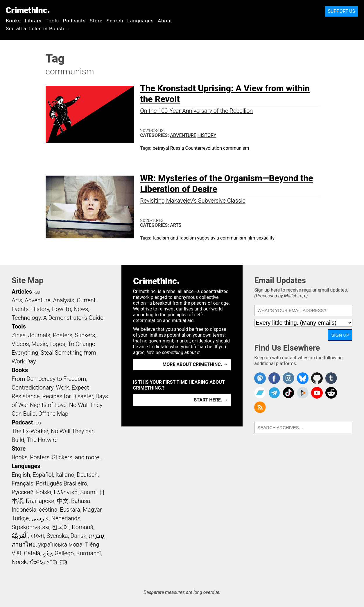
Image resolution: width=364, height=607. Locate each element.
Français (23, 483)
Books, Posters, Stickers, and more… (57, 457)
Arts (176, 225)
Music (39, 344)
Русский (23, 492)
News (81, 309)
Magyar (92, 510)
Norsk (19, 562)
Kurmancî (89, 553)
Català (32, 553)
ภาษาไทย (24, 544)
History (207, 135)
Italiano (65, 475)
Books (13, 21)
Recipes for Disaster (68, 396)
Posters (63, 335)
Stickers (85, 335)
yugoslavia (208, 238)
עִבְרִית (97, 536)
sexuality (265, 238)
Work (63, 388)
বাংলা (37, 536)
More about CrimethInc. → (195, 364)
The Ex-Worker (30, 431)
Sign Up (340, 335)
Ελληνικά (66, 492)
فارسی (40, 518)
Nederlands (66, 518)
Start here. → (211, 400)
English (21, 475)
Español (43, 475)
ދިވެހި (47, 553)
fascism (161, 238)
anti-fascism (183, 238)
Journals (39, 335)
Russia (177, 148)
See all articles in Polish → (38, 28)
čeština (48, 510)
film (251, 238)
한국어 (60, 527)
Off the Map (53, 414)
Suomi (88, 492)
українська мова (60, 544)
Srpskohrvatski (31, 527)
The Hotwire (42, 440)
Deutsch (87, 475)
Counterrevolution (203, 148)
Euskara (70, 510)
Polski (44, 492)
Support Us (341, 11)
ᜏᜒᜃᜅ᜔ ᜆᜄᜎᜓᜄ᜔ (49, 562)
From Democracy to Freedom (49, 379)
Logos (57, 344)
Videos (20, 344)
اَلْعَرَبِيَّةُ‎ (20, 536)
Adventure (183, 135)
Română (83, 527)
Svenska (57, 536)
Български (40, 501)
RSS (37, 292)
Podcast (22, 422)
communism (236, 148)
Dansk (78, 536)
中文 (63, 501)
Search (115, 21)
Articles (22, 292)
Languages (140, 21)
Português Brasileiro (61, 483)
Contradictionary (33, 388)
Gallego (64, 553)
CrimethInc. (28, 10)
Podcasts (74, 21)
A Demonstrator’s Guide (73, 318)
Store (96, 21)
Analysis (63, 300)
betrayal (161, 148)
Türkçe (20, 518)
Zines (19, 335)
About (165, 21)
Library (33, 21)
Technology (26, 318)
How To (61, 309)
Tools (52, 21)
